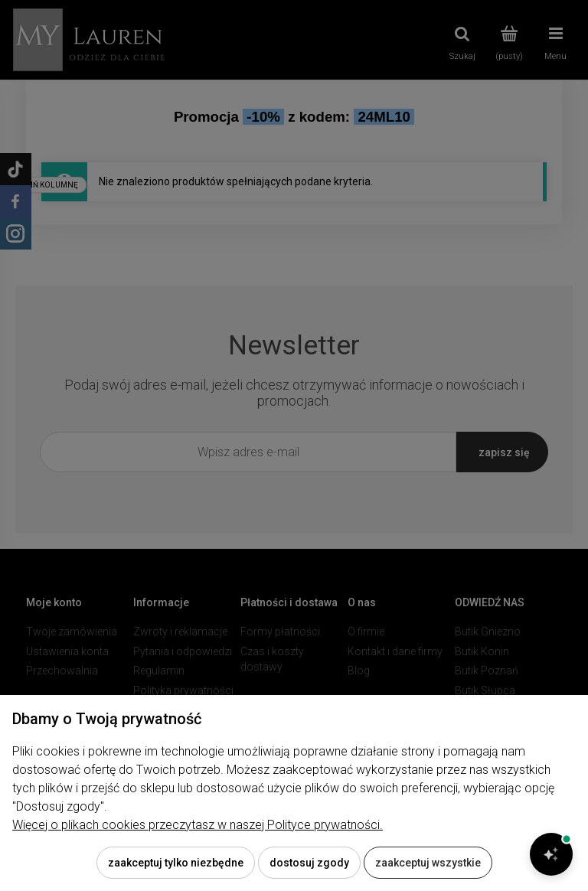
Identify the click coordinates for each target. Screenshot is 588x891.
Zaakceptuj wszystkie (428, 863)
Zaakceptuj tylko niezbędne (176, 863)
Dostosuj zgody (309, 863)
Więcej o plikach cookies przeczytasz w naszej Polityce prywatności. (198, 825)
